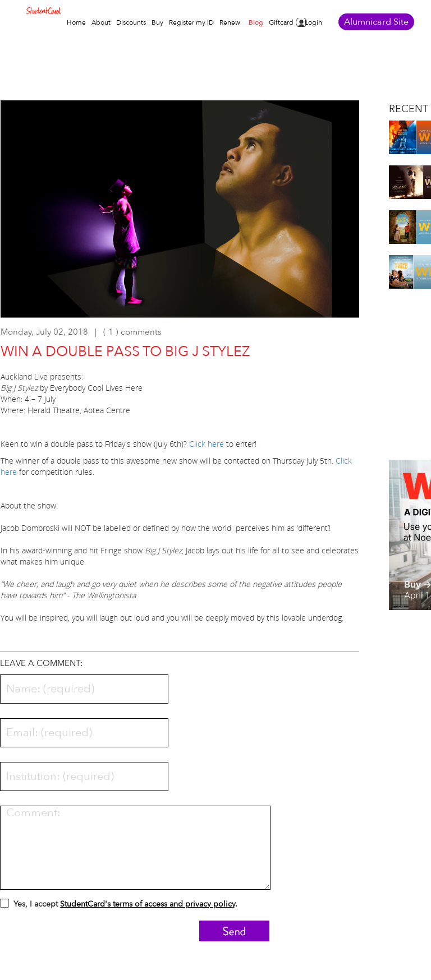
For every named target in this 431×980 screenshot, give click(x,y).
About (101, 22)
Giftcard (281, 22)
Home (76, 22)
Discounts (131, 22)
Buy (157, 22)
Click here (207, 444)
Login (313, 22)
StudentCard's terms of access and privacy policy (148, 904)
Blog (256, 22)
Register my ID (191, 22)
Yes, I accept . (119, 905)
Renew (230, 22)
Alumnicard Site (376, 22)
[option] (180, 215)
